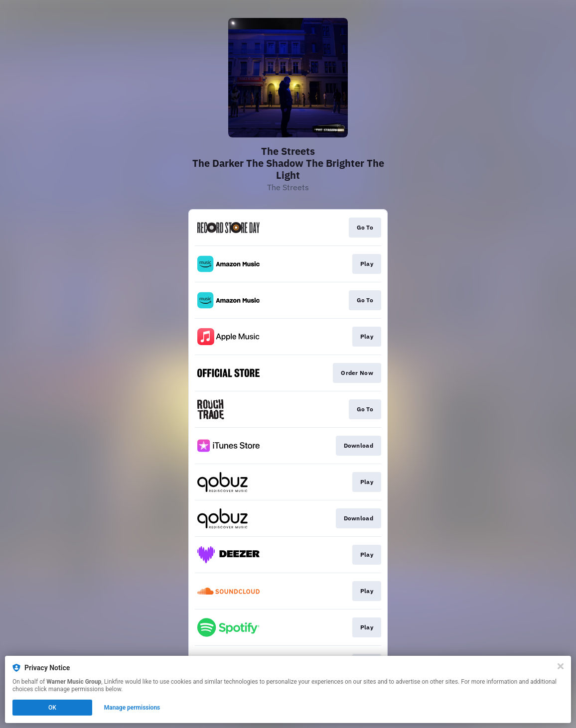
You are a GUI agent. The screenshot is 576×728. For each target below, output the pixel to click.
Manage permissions (132, 708)
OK (52, 708)
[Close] (561, 666)
